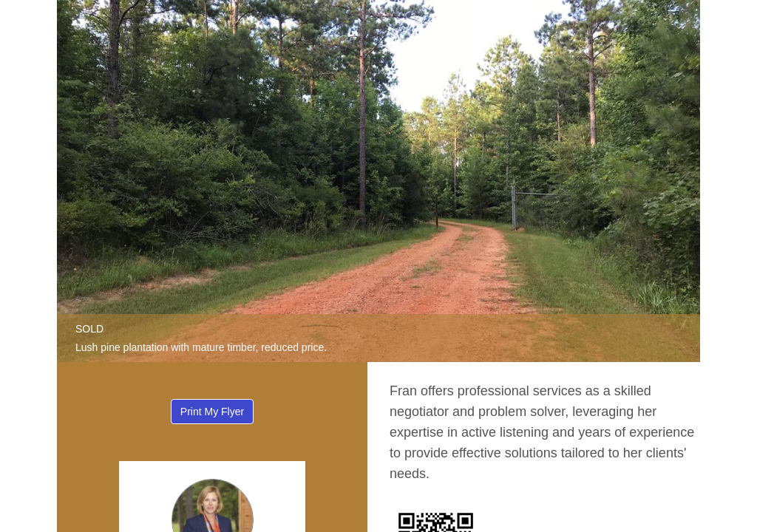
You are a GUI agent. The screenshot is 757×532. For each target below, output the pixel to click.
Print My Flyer (212, 412)
